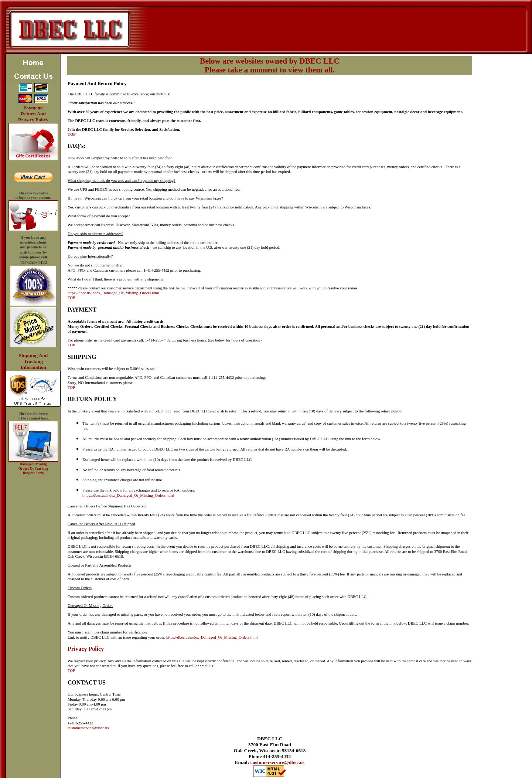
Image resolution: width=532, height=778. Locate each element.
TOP (72, 134)
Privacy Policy (33, 120)
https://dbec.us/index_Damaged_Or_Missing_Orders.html (113, 293)
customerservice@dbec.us (88, 728)
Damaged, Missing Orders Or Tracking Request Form (33, 469)
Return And (33, 114)
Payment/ (33, 108)
